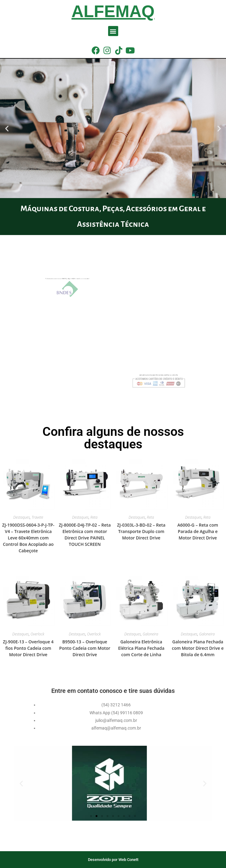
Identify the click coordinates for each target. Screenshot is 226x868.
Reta (94, 517)
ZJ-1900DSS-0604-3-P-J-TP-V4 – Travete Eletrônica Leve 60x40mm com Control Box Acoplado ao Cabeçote (28, 538)
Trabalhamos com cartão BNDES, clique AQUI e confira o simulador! (77, 283)
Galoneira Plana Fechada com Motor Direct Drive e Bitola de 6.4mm (198, 648)
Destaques (22, 517)
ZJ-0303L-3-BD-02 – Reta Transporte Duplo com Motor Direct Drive (141, 531)
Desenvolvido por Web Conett (113, 860)
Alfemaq (113, 11)
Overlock (37, 634)
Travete (37, 517)
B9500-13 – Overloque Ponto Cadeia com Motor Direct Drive (85, 648)
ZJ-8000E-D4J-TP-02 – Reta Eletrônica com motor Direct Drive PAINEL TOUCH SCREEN (85, 535)
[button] (113, 31)
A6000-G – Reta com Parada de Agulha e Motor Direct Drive (198, 531)
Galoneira (150, 634)
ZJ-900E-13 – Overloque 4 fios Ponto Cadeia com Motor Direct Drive (28, 648)
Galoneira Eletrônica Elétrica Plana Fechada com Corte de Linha (141, 648)
